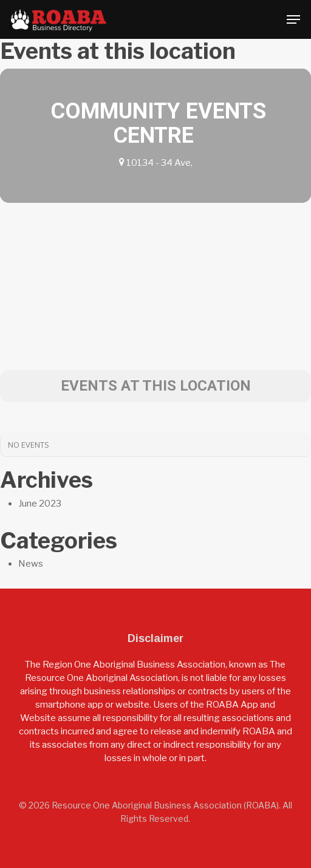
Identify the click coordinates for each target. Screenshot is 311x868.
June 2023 (40, 504)
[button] (293, 19)
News (31, 564)
